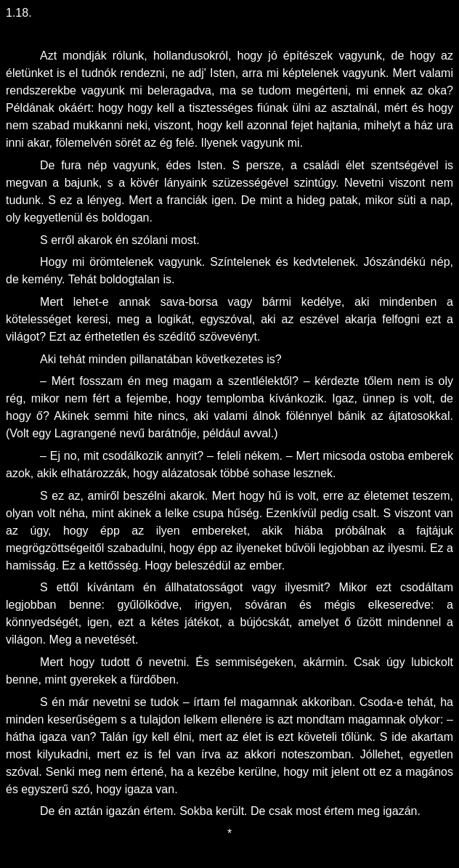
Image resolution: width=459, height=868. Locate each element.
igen (222, 200)
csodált (419, 587)
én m (65, 702)
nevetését (110, 640)
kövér (147, 183)
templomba (237, 398)
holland (172, 56)
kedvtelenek (324, 262)
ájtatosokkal (419, 416)
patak (343, 200)
